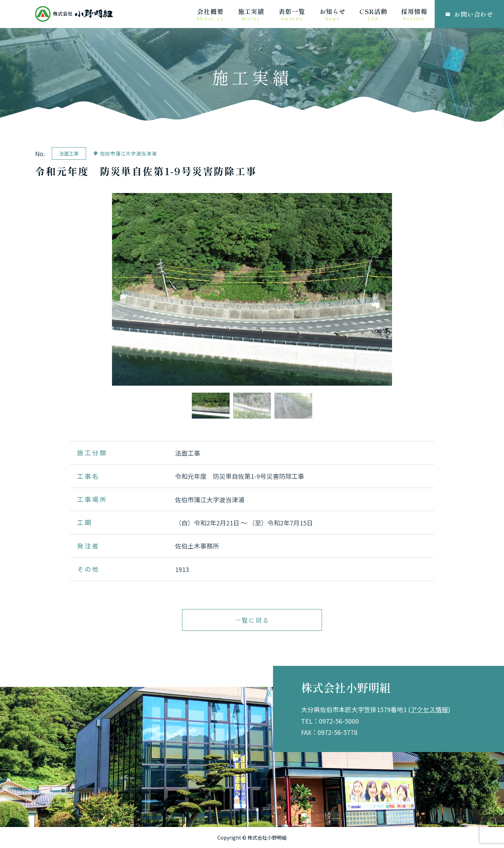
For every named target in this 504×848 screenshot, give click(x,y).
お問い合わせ (469, 14)
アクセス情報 (429, 709)
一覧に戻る (252, 620)
